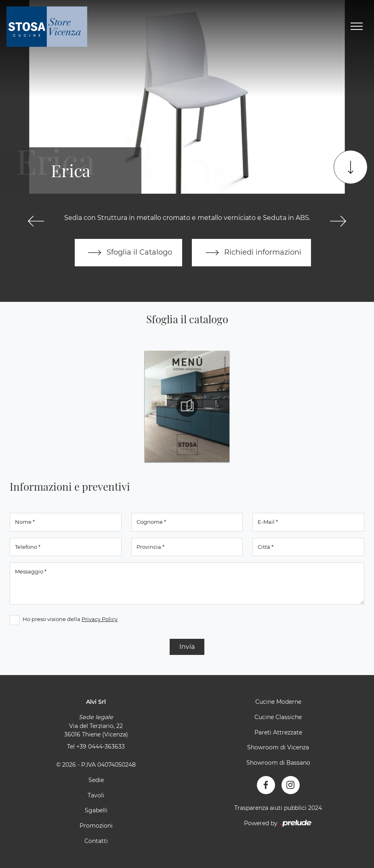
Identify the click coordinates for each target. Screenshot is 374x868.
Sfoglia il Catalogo (128, 253)
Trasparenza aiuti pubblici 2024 (278, 808)
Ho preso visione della (70, 619)
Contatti (96, 841)
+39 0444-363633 (101, 747)
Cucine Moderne (278, 702)
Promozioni (96, 826)
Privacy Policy (100, 619)
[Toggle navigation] (357, 27)
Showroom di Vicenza (278, 748)
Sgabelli (96, 811)
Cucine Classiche (278, 717)
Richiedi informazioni (252, 253)
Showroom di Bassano (278, 763)
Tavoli (96, 795)
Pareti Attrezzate (278, 732)
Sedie (96, 780)
